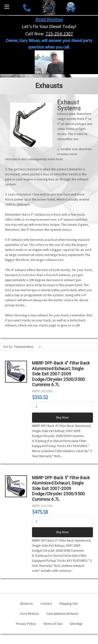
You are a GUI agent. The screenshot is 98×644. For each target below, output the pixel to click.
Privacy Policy (26, 624)
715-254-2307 (59, 33)
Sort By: (8, 347)
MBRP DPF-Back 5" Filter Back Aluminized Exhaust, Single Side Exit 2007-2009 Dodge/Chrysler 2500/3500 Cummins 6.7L (61, 489)
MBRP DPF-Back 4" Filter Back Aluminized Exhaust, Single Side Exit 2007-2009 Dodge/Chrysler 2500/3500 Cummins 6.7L (61, 374)
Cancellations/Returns (62, 614)
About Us (26, 603)
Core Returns (29, 614)
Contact (46, 603)
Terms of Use (53, 624)
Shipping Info (69, 603)
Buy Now (62, 417)
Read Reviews (49, 19)
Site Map (76, 624)
